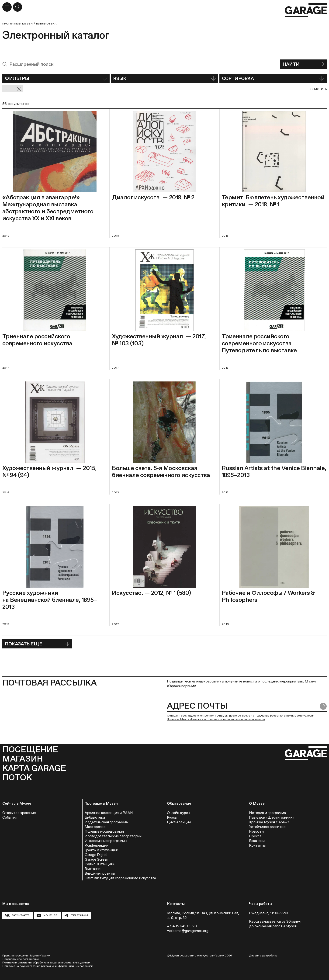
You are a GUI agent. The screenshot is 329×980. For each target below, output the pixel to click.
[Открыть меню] (7, 7)
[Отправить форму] (323, 706)
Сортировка (273, 78)
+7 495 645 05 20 (182, 926)
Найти (303, 64)
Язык (164, 78)
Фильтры (56, 78)
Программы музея (17, 24)
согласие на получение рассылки (260, 716)
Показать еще (37, 644)
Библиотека (46, 24)
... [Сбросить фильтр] (13, 89)
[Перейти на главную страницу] (306, 10)
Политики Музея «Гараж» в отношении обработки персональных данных (216, 719)
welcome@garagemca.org (188, 931)
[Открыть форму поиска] (17, 7)
